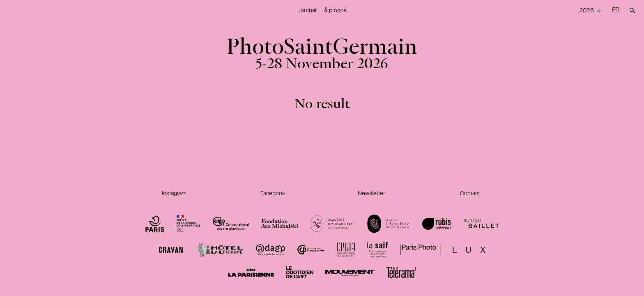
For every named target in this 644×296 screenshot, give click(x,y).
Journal (307, 10)
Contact (470, 193)
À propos (335, 10)
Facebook (273, 193)
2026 (587, 10)
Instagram (174, 193)
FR (616, 10)
